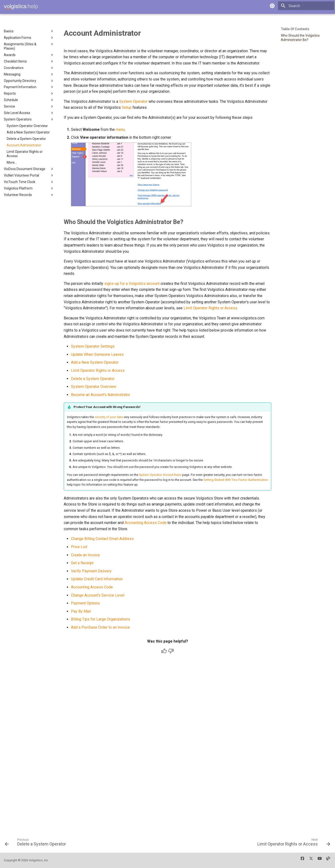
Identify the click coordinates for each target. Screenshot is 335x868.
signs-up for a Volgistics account (132, 284)
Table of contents (295, 29)
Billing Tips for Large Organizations (101, 619)
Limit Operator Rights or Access (210, 308)
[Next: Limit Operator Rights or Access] (292, 844)
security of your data (109, 417)
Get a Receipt (82, 563)
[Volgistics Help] (21, 7)
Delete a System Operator (93, 379)
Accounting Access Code (146, 523)
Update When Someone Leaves (97, 354)
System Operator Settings (93, 346)
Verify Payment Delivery (91, 571)
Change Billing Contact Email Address (102, 539)
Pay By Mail (81, 611)
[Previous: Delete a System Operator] (37, 844)
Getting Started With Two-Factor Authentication (236, 480)
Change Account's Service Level (98, 595)
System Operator (133, 101)
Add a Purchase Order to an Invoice (100, 627)
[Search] (306, 6)
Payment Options (85, 603)
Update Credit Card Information (97, 579)
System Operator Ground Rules (160, 475)
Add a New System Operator (95, 362)
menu (120, 129)
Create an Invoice (85, 555)
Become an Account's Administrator (101, 395)
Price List (79, 547)
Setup (127, 107)
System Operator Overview (94, 387)
